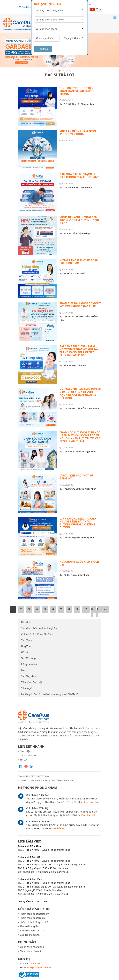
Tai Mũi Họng (28, 658)
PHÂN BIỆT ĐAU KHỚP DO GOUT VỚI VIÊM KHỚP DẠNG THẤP (80, 305)
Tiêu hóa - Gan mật (32, 682)
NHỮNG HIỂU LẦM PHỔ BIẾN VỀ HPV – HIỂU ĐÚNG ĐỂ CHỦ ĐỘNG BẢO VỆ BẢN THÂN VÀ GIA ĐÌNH (80, 394)
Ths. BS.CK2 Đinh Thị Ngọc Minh (80, 451)
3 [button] (56, 71)
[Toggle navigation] (115, 18)
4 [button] (59, 71)
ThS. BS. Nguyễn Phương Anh (79, 104)
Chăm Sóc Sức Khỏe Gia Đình (37, 634)
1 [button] (49, 71)
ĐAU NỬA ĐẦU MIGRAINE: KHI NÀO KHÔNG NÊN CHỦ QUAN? (79, 176)
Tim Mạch (27, 640)
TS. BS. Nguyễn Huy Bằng (77, 575)
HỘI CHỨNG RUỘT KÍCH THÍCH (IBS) (79, 563)
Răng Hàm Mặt (29, 664)
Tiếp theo (43, 49)
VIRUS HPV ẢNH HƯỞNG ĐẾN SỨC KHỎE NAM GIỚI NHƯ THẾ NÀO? (79, 220)
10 (86, 609)
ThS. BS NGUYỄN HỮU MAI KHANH (81, 408)
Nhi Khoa (26, 622)
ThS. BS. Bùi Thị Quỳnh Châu (78, 187)
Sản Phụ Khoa (29, 676)
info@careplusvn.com (40, 967)
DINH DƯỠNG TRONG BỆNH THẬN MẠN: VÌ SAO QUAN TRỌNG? (78, 91)
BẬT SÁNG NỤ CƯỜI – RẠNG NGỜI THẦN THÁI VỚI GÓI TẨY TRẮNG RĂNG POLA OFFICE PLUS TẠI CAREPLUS (79, 351)
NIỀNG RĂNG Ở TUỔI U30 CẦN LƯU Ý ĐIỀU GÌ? (79, 262)
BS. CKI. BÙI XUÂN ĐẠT (75, 365)
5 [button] (63, 71)
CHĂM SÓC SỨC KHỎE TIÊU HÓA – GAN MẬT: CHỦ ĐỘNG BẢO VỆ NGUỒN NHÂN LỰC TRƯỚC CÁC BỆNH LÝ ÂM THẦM (80, 437)
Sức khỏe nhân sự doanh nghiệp (39, 628)
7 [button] (70, 71)
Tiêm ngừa (27, 688)
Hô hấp (25, 652)
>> (105, 609)
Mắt (23, 670)
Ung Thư (26, 646)
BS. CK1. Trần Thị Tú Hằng (77, 233)
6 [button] (67, 71)
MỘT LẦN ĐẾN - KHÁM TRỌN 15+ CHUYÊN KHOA (78, 133)
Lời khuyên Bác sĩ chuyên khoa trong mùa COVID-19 (50, 694)
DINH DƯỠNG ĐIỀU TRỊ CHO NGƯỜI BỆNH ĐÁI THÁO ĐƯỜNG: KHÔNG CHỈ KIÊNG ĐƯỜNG (78, 523)
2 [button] (52, 71)
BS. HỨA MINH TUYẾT (75, 274)
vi (95, 9)
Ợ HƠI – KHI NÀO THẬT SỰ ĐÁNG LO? (76, 477)
